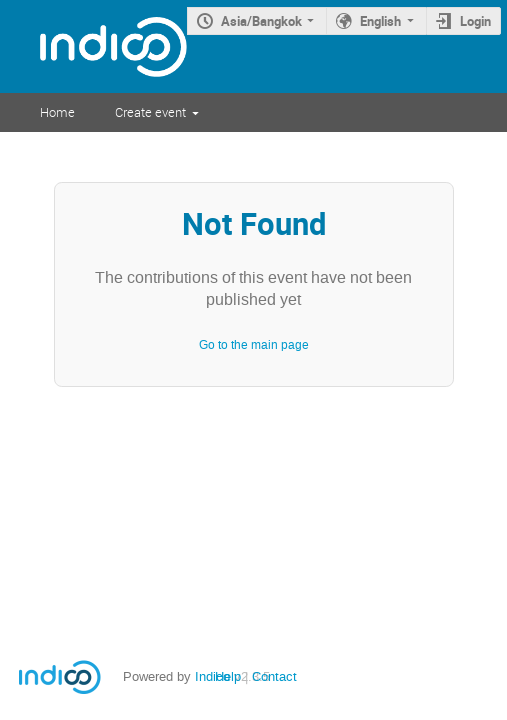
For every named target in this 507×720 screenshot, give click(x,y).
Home (57, 112)
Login (475, 21)
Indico (212, 676)
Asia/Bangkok (261, 21)
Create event (150, 112)
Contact (274, 676)
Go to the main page (254, 345)
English (380, 21)
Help (228, 676)
